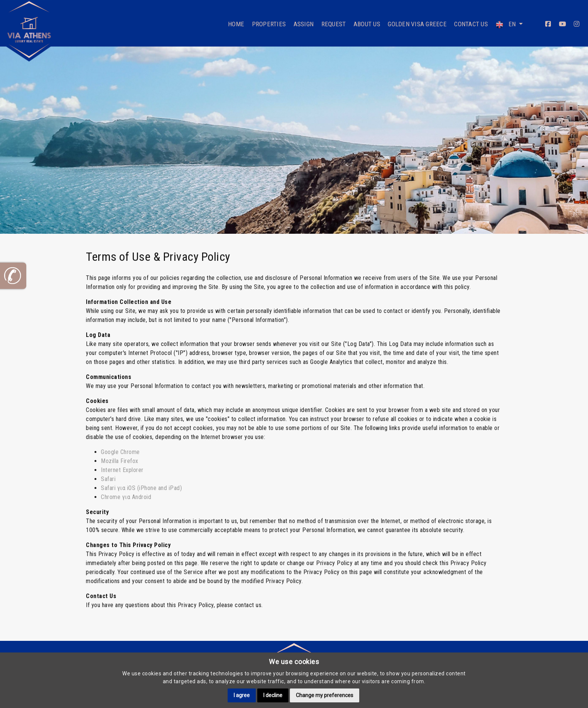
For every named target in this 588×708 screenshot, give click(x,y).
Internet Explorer (122, 467)
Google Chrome (120, 449)
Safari (108, 476)
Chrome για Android (126, 494)
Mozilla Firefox (120, 458)
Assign (304, 24)
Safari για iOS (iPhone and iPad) (141, 485)
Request (334, 24)
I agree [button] (242, 695)
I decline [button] (273, 695)
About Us (367, 24)
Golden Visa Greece (417, 24)
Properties (269, 24)
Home (236, 24)
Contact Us (471, 24)
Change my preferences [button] (325, 695)
